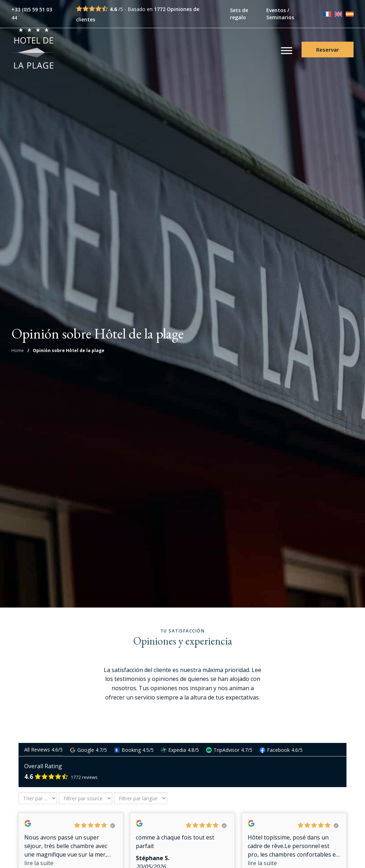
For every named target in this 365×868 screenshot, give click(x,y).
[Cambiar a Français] (327, 14)
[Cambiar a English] (339, 14)
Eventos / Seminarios (280, 14)
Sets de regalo (239, 14)
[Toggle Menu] (287, 51)
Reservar (328, 50)
